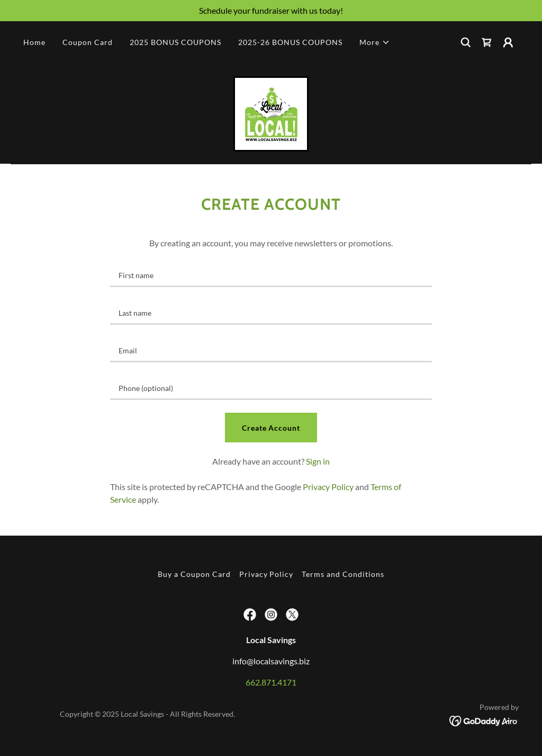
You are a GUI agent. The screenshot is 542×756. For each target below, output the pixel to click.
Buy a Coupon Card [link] (194, 574)
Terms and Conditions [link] (343, 574)
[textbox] (271, 275)
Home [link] (34, 42)
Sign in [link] (318, 461)
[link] (487, 42)
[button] (375, 42)
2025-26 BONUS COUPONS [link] (290, 42)
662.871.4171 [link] (271, 682)
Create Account (271, 428)
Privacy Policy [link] (328, 487)
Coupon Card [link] (88, 42)
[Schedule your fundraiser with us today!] (271, 11)
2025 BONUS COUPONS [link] (175, 42)
